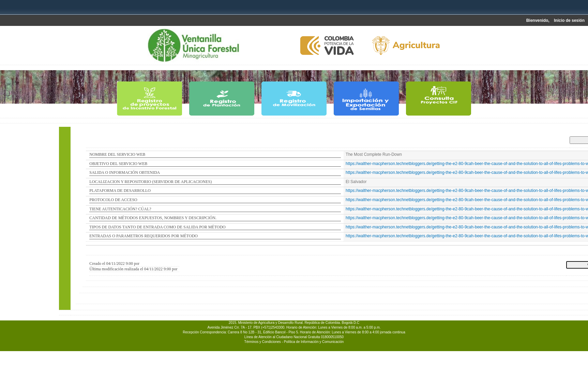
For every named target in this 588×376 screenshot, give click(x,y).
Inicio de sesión (569, 20)
